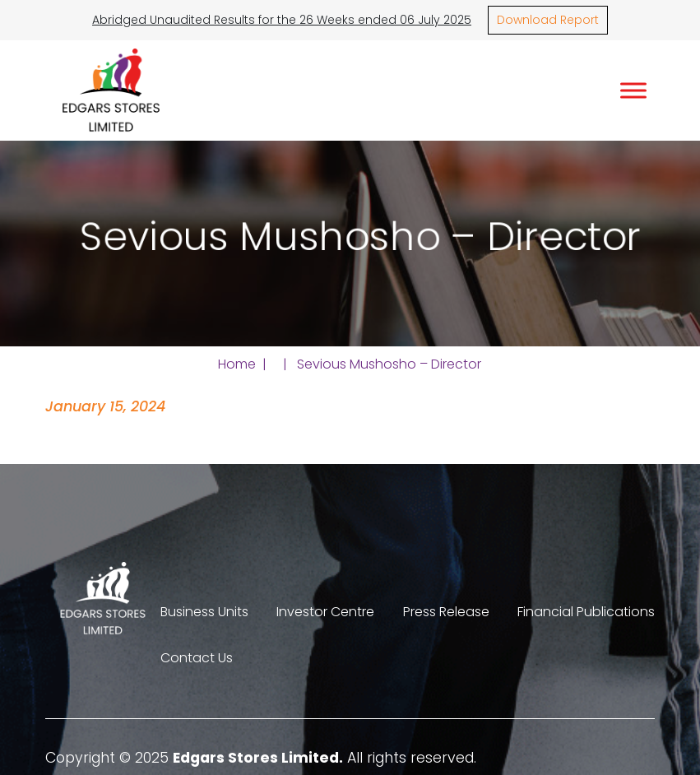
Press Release (446, 612)
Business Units (204, 612)
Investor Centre (325, 612)
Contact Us (197, 658)
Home (237, 364)
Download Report (548, 20)
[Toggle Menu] (633, 90)
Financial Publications (586, 612)
